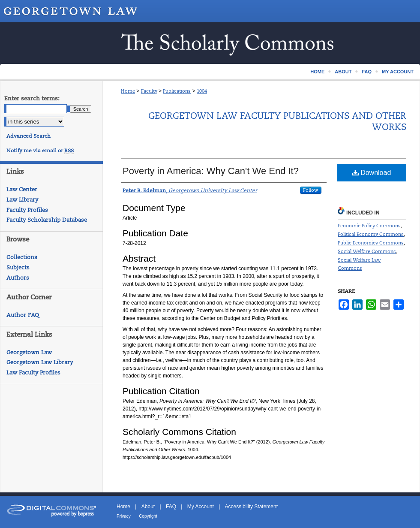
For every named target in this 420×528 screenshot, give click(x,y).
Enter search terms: (32, 98)
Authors (18, 278)
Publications (177, 91)
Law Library (22, 200)
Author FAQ (23, 315)
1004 (202, 91)
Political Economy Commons (371, 234)
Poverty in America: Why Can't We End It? (211, 171)
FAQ (171, 507)
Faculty (149, 91)
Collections (22, 257)
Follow (311, 190)
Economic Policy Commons (369, 226)
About (148, 507)
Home (128, 91)
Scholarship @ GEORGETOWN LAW (210, 43)
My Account (201, 507)
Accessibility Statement (251, 507)
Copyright (148, 516)
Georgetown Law (29, 352)
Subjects (18, 267)
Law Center (22, 189)
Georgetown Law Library (40, 362)
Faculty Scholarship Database (47, 220)
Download (372, 173)
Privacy (124, 516)
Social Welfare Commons (367, 251)
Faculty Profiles (27, 210)
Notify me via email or (40, 151)
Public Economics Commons (371, 243)
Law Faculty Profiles (33, 373)
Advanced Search (28, 136)
